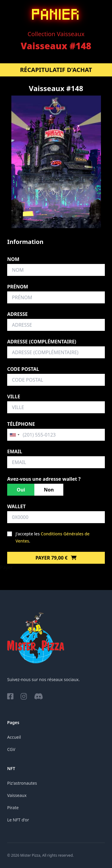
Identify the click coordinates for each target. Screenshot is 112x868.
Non (49, 490)
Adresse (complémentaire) (42, 342)
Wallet (16, 506)
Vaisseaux (17, 795)
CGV (11, 749)
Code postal (23, 369)
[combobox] (14, 435)
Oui (21, 490)
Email (15, 451)
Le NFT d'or (18, 820)
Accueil (14, 737)
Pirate (13, 808)
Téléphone (21, 424)
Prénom (18, 287)
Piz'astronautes (22, 783)
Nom (13, 259)
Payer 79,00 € (56, 558)
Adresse (17, 314)
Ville (14, 397)
